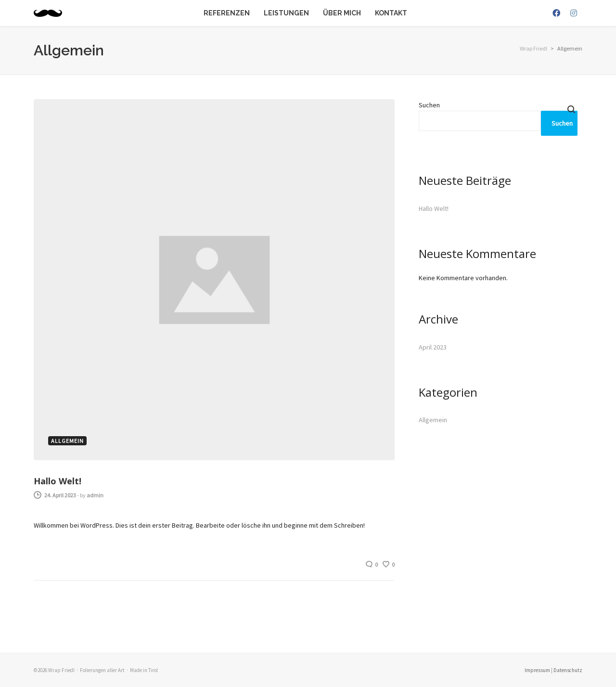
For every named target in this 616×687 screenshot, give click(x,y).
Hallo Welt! (58, 481)
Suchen (429, 105)
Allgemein (433, 420)
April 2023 (433, 347)
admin (95, 495)
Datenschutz (568, 670)
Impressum (537, 670)
